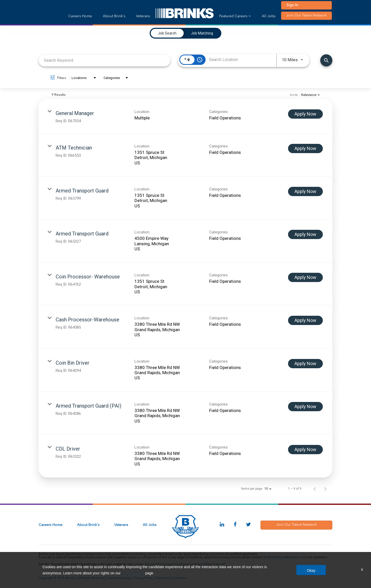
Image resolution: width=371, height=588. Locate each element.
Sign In (292, 5)
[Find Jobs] (326, 60)
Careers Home (80, 16)
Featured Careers (235, 16)
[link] (185, 116)
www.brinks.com (120, 578)
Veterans (143, 16)
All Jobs (269, 16)
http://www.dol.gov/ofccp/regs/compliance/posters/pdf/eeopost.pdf (176, 564)
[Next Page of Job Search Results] (325, 489)
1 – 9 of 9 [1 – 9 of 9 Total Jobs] (295, 489)
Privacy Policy (144, 578)
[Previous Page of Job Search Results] (315, 489)
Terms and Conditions (171, 578)
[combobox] (104, 60)
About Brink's (114, 16)
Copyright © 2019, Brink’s (57, 578)
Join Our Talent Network (306, 15)
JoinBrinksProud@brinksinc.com (285, 557)
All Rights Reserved (92, 578)
